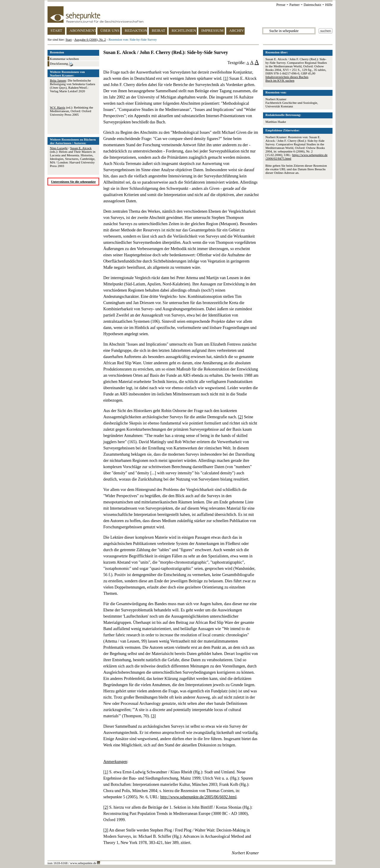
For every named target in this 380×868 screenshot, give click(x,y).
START (56, 30)
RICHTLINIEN (184, 30)
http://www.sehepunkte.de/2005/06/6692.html (198, 797)
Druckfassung (61, 64)
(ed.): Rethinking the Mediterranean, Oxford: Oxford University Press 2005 (72, 111)
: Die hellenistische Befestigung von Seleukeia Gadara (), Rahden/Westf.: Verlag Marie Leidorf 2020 (72, 86)
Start (69, 39)
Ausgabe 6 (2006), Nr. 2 (90, 39)
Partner (295, 5)
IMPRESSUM (212, 30)
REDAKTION (136, 30)
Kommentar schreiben (64, 59)
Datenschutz (312, 5)
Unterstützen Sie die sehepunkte (73, 182)
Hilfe (329, 5)
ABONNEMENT (83, 30)
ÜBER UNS (110, 30)
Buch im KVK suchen (280, 80)
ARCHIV (237, 30)
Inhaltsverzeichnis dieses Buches (287, 77)
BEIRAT (159, 30)
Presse (281, 5)
